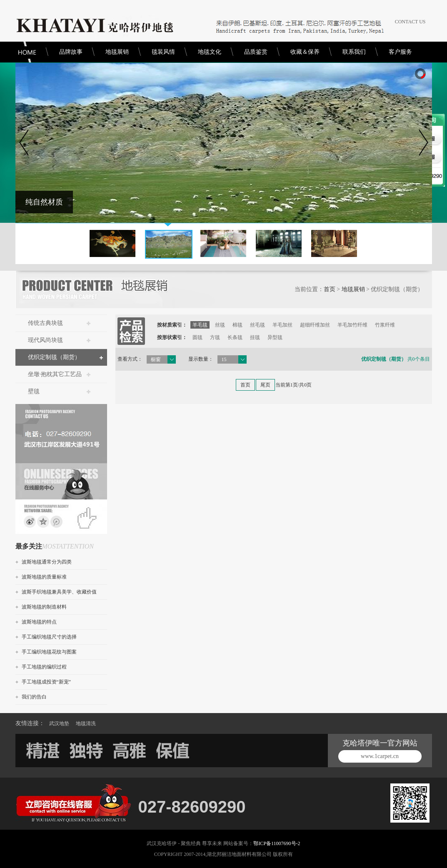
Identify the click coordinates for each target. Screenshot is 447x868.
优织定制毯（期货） (54, 357)
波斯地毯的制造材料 (44, 607)
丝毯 (220, 325)
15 (224, 359)
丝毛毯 (257, 325)
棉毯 (237, 325)
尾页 (265, 385)
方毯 (215, 337)
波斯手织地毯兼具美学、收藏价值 (59, 592)
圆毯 (197, 337)
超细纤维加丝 (315, 325)
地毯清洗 (86, 723)
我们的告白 (34, 697)
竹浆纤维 (385, 325)
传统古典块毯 (45, 323)
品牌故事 (71, 52)
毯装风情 (163, 52)
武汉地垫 (59, 723)
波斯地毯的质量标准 (44, 577)
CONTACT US (410, 22)
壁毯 (34, 391)
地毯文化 (210, 52)
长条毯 (235, 337)
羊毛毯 (200, 325)
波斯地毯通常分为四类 (47, 562)
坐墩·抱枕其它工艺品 (55, 374)
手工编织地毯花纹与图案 (49, 652)
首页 (330, 289)
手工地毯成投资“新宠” (46, 682)
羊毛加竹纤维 (352, 325)
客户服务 (400, 52)
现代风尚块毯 (45, 340)
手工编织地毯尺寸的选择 (49, 637)
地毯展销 (117, 52)
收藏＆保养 (305, 52)
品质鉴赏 (256, 52)
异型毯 (275, 337)
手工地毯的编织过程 (44, 667)
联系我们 (354, 52)
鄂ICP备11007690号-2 (277, 843)
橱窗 (156, 359)
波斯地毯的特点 (39, 622)
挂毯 (255, 337)
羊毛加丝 (282, 325)
